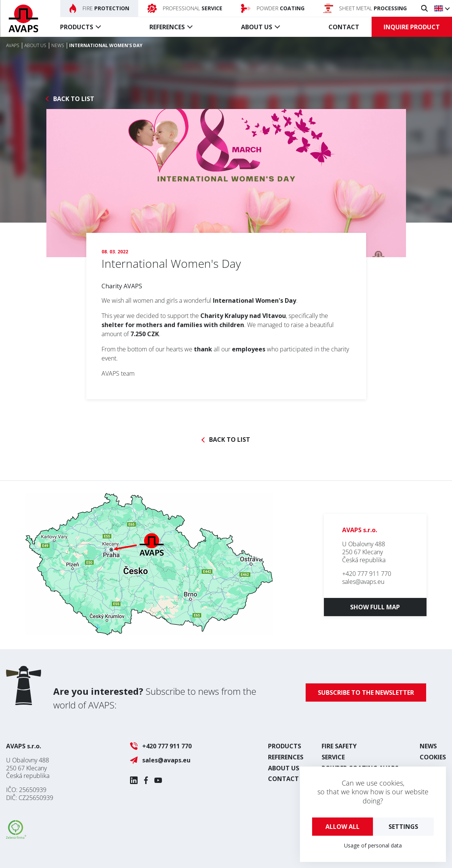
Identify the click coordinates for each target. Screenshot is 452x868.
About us (257, 27)
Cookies (433, 757)
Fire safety (339, 746)
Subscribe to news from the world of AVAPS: (155, 698)
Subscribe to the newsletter (366, 693)
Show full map (375, 607)
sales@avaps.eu (363, 582)
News (428, 746)
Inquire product (412, 27)
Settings (403, 827)
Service (333, 757)
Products (77, 27)
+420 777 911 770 (367, 574)
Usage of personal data (373, 845)
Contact (344, 27)
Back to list (74, 99)
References (167, 27)
